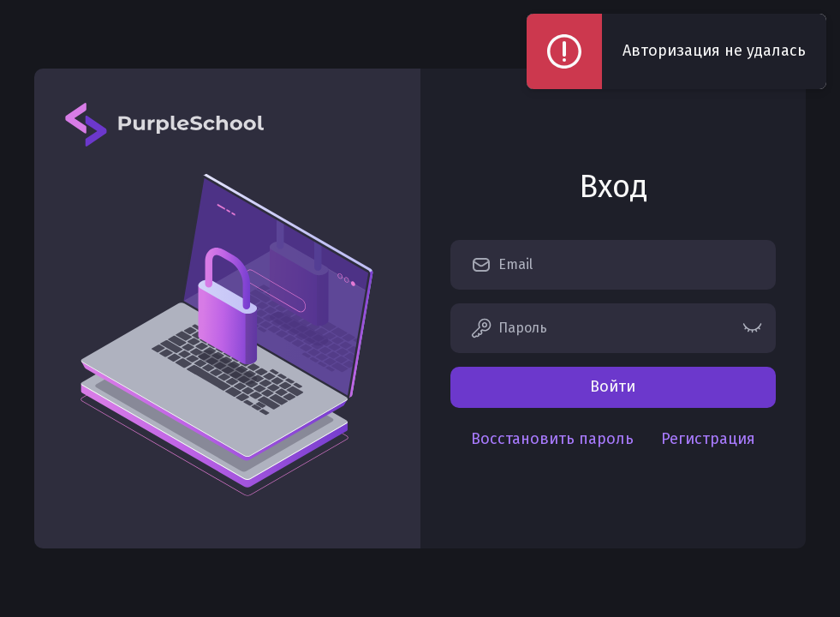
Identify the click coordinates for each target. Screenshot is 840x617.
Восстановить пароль (552, 439)
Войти (613, 386)
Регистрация (708, 439)
